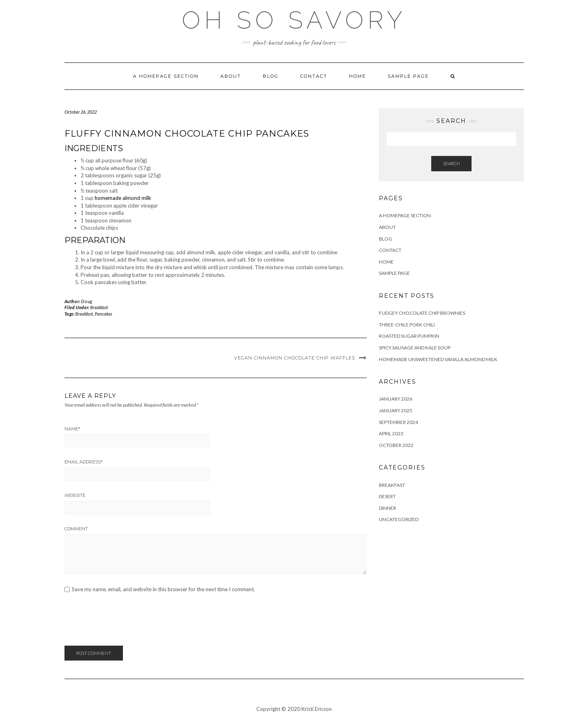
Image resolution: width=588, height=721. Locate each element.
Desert (387, 496)
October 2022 (396, 445)
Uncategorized (399, 519)
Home (357, 76)
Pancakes (103, 314)
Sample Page (408, 76)
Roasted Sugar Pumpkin (409, 336)
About (231, 76)
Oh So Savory (294, 20)
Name (72, 429)
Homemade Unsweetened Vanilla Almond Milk (438, 359)
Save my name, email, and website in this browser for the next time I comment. (163, 589)
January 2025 (396, 410)
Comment (76, 529)
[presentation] (126, 622)
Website (75, 495)
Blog (271, 76)
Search (451, 163)
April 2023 (391, 433)
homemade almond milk (123, 198)
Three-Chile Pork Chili (407, 325)
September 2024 (398, 422)
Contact (314, 76)
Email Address (84, 462)
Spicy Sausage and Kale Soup (415, 348)
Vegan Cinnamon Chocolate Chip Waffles (295, 358)
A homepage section (166, 76)
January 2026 (396, 399)
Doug (86, 301)
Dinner (387, 508)
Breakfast (99, 307)
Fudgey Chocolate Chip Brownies (422, 313)
